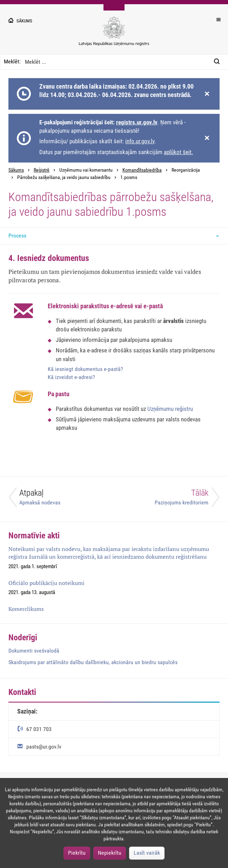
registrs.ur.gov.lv (137, 122)
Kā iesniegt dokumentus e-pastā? (85, 369)
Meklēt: (12, 61)
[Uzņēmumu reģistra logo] (114, 35)
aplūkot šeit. (178, 152)
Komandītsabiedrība (142, 170)
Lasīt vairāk (147, 853)
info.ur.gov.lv (140, 141)
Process (17, 236)
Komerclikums (26, 609)
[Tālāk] (171, 499)
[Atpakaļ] (57, 499)
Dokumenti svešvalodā (34, 651)
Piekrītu (77, 853)
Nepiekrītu (110, 853)
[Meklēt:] (219, 62)
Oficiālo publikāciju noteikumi (46, 583)
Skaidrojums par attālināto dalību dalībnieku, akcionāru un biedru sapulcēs (93, 662)
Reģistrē (42, 170)
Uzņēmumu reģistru (170, 409)
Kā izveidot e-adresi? (71, 377)
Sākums (16, 170)
